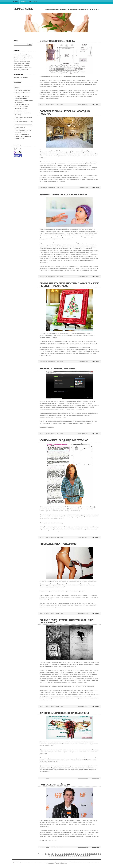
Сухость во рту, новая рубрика (23, 117)
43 (75, 856)
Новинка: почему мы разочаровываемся (63, 194)
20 (79, 854)
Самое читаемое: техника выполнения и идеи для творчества (22, 107)
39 (66, 856)
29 (98, 854)
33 (54, 856)
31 (50, 856)
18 (75, 854)
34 (56, 856)
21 (82, 854)
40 (68, 856)
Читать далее (96, 105)
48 (85, 856)
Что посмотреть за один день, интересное (64, 440)
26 (92, 854)
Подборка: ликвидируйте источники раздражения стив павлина (23, 136)
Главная (16, 2)
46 (81, 856)
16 (71, 854)
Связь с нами (33, 2)
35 (58, 856)
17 (73, 854)
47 (83, 856)
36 (60, 856)
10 (59, 854)
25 (90, 854)
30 (100, 854)
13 (65, 854)
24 (88, 854)
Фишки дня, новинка (20, 121)
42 (73, 856)
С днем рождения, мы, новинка (57, 41)
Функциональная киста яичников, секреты (64, 713)
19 (77, 854)
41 (70, 856)
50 (89, 856)
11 (61, 854)
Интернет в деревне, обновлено (58, 368)
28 (96, 854)
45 (79, 856)
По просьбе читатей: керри (55, 785)
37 (62, 856)
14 (67, 854)
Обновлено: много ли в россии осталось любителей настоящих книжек (24, 126)
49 (87, 856)
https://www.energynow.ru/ (21, 77)
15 (69, 854)
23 (86, 854)
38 (64, 856)
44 (77, 856)
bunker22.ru (23, 9)
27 (94, 854)
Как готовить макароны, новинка (24, 86)
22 (84, 854)
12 (63, 854)
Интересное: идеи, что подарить (58, 544)
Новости (23, 2)
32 (52, 856)
